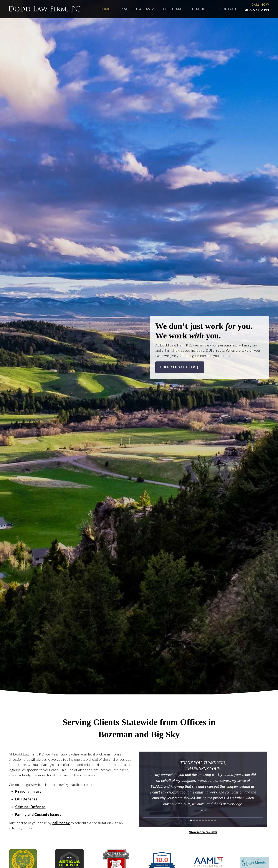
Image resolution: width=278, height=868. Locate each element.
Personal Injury (28, 791)
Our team (172, 9)
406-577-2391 (257, 10)
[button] (137, 9)
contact (228, 9)
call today (61, 823)
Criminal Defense (30, 807)
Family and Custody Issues (38, 814)
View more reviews (203, 832)
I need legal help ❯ (180, 367)
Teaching (200, 9)
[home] (45, 9)
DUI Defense (26, 799)
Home (105, 9)
